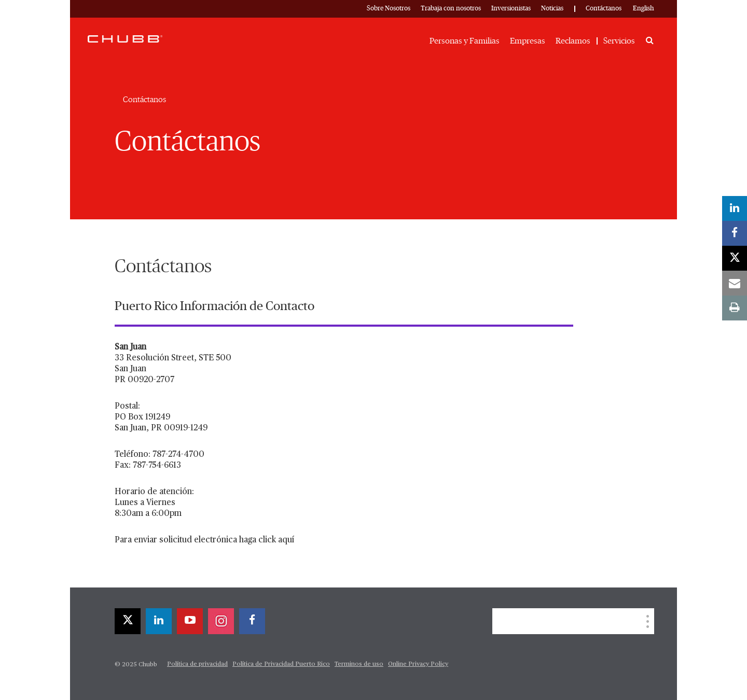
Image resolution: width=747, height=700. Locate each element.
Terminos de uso (359, 664)
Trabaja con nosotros (451, 9)
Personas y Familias (465, 41)
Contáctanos (604, 9)
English (644, 9)
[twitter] (128, 621)
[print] (735, 308)
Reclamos (573, 41)
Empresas (528, 41)
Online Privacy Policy (418, 664)
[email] (735, 283)
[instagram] (221, 621)
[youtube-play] (190, 621)
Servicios (619, 41)
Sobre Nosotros (389, 9)
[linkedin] (159, 621)
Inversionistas (511, 9)
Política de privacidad (197, 664)
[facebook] (252, 621)
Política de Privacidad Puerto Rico (281, 664)
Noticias (552, 9)
